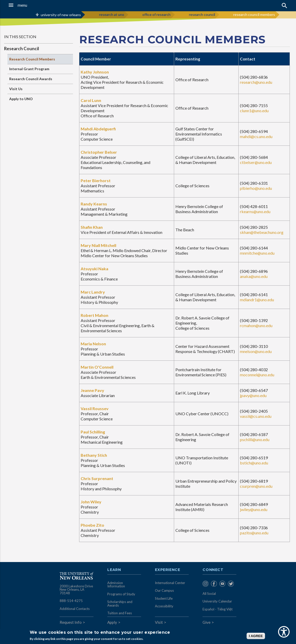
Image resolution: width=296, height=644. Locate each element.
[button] (28, 5)
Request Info (71, 622)
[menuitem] (205, 584)
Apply (112, 622)
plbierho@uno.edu (256, 188)
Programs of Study (121, 594)
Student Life (164, 598)
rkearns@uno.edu (255, 211)
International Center (170, 583)
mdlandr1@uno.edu (257, 300)
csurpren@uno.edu (256, 486)
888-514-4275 (71, 601)
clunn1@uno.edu (254, 111)
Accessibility (164, 606)
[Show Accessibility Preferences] (284, 632)
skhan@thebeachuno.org (262, 232)
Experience (167, 570)
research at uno (112, 14)
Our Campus (164, 590)
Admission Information (116, 585)
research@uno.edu (256, 82)
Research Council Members (32, 59)
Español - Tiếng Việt (218, 609)
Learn (114, 570)
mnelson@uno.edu (256, 351)
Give (207, 622)
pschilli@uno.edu (255, 439)
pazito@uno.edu (254, 533)
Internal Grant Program (29, 69)
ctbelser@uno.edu (256, 162)
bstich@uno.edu (254, 463)
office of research (156, 14)
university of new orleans (61, 15)
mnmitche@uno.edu (257, 253)
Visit (159, 622)
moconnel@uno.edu (257, 375)
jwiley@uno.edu (254, 509)
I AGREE (256, 636)
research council (202, 14)
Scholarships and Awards (120, 604)
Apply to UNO (21, 99)
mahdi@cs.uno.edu (256, 136)
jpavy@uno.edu (253, 395)
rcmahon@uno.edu (256, 325)
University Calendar (217, 601)
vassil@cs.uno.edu (256, 416)
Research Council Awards (31, 79)
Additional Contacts (75, 609)
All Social (209, 594)
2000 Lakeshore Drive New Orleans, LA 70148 (76, 590)
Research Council (22, 49)
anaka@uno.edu (254, 276)
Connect (213, 570)
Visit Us (16, 89)
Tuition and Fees (120, 613)
